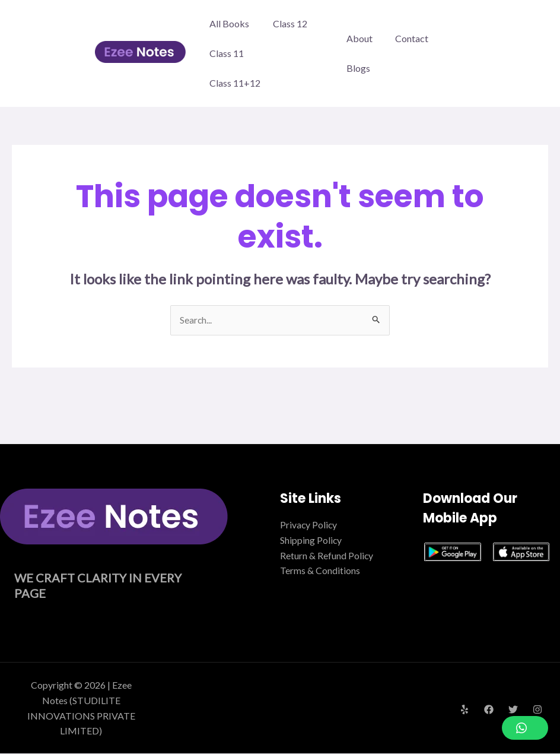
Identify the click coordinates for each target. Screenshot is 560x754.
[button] (525, 728)
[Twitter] (513, 710)
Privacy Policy (309, 525)
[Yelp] (464, 710)
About (359, 38)
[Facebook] (489, 710)
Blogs (358, 68)
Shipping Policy (311, 540)
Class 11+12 (235, 83)
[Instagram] (537, 710)
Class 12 (290, 23)
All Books (229, 23)
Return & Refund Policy (327, 555)
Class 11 (227, 53)
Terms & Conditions (320, 570)
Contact (408, 38)
